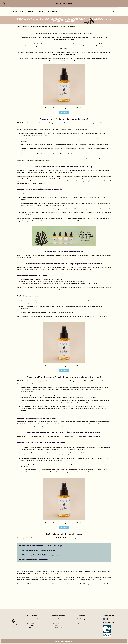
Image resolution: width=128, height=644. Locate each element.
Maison (32, 12)
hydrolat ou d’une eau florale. (84, 269)
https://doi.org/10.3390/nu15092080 (48, 573)
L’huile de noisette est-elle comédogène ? (36, 560)
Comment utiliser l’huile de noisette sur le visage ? (39, 550)
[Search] (114, 12)
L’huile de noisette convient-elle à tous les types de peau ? (42, 555)
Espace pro (42, 12)
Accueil (20, 26)
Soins (23, 12)
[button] (64, 545)
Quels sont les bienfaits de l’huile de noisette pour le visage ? (43, 546)
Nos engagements (54, 12)
